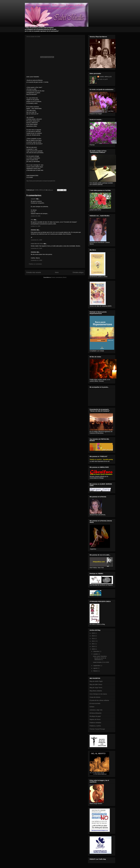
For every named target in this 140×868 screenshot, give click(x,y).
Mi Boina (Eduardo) (96, 713)
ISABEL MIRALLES (106, 77)
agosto (96, 668)
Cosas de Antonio (95, 697)
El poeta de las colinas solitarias (99, 700)
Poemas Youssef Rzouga (97, 729)
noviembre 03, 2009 (36, 248)
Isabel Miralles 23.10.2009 (101, 662)
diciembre (96, 651)
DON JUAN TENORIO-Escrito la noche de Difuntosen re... (100, 658)
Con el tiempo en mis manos (98, 694)
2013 (93, 639)
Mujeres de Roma (95, 719)
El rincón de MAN (95, 703)
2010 (93, 646)
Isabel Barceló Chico (37, 244)
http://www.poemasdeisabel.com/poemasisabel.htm (41, 181)
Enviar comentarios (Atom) (59, 277)
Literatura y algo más (96, 710)
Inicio (57, 272)
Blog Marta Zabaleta (96, 691)
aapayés (33, 199)
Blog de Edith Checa (96, 684)
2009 (93, 649)
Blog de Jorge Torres (96, 688)
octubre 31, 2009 (36, 226)
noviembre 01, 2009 (36, 240)
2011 (93, 644)
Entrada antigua (78, 272)
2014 (93, 636)
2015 (93, 633)
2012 (93, 641)
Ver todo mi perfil (103, 79)
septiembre (97, 666)
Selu (32, 220)
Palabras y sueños (95, 726)
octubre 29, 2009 (36, 216)
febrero (96, 671)
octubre (96, 654)
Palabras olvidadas (95, 723)
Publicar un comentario (35, 264)
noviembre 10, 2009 (36, 260)
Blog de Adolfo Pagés (96, 681)
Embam (92, 707)
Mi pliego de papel (95, 716)
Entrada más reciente (34, 272)
